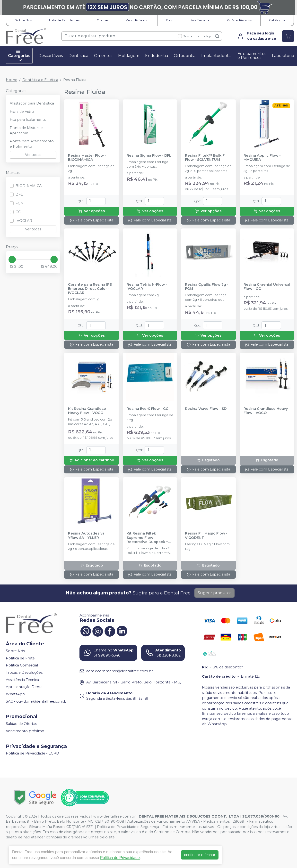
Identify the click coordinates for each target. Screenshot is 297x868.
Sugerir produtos (214, 593)
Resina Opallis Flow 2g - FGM (207, 287)
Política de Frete (20, 658)
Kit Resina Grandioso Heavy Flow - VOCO (87, 411)
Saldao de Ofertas (21, 724)
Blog (170, 20)
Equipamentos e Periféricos (252, 56)
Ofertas (103, 20)
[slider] (12, 260)
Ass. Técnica (200, 20)
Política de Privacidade (120, 858)
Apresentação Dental (25, 687)
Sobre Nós (23, 20)
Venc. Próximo (137, 20)
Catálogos (277, 20)
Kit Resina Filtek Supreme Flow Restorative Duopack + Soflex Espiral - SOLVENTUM (147, 538)
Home (12, 80)
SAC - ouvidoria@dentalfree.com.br (37, 701)
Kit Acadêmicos (239, 20)
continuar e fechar (200, 855)
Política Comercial (22, 665)
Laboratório (283, 56)
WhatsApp (15, 694)
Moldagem (129, 56)
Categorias (19, 56)
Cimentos (103, 56)
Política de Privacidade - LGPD (32, 754)
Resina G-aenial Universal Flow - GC (267, 287)
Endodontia (157, 56)
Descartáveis (51, 56)
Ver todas (33, 155)
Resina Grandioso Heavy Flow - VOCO (266, 411)
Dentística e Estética (40, 80)
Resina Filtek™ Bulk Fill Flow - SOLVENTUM (206, 158)
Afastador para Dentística (32, 103)
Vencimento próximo (25, 731)
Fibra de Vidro (22, 112)
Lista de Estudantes (64, 20)
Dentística (78, 56)
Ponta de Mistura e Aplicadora (26, 130)
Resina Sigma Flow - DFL (149, 156)
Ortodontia (185, 56)
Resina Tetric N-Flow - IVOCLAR (147, 287)
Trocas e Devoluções (24, 673)
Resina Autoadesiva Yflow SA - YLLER (86, 535)
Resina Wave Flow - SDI (206, 409)
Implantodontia (216, 56)
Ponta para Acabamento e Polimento (32, 144)
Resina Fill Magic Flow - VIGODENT (206, 535)
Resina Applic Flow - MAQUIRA (262, 158)
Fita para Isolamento (28, 120)
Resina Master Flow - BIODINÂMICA (87, 158)
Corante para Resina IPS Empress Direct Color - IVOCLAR (90, 289)
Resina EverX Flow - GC (148, 409)
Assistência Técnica (22, 680)
